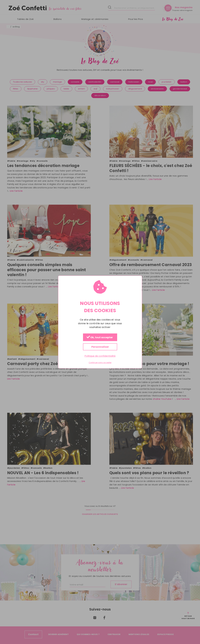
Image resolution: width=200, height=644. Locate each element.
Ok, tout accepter (100, 337)
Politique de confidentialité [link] (100, 356)
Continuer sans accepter (100, 363)
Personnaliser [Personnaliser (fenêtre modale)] (100, 347)
